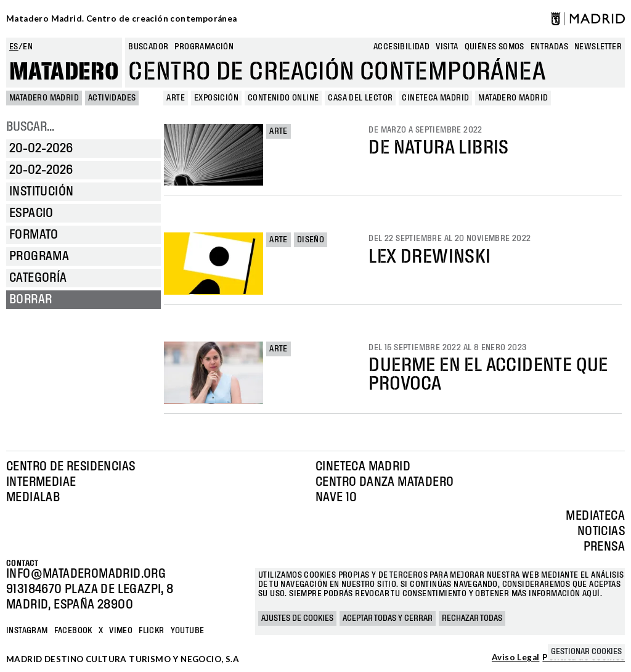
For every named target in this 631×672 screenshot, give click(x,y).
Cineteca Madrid (363, 467)
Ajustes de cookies (297, 618)
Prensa (604, 547)
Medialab (33, 498)
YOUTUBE (188, 631)
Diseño (311, 240)
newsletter (598, 47)
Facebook (73, 631)
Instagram (27, 631)
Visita (447, 47)
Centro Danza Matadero (385, 482)
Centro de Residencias (71, 467)
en (28, 47)
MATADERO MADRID (44, 98)
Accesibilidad (401, 47)
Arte (279, 131)
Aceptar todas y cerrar (388, 618)
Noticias (601, 531)
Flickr (151, 631)
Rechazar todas (472, 618)
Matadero (64, 72)
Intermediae (41, 482)
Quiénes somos (495, 47)
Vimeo (121, 631)
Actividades (112, 98)
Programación (204, 47)
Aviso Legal (515, 658)
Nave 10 (336, 498)
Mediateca (595, 516)
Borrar (31, 300)
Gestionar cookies (586, 652)
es (14, 47)
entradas (549, 47)
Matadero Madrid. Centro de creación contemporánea (122, 18)
